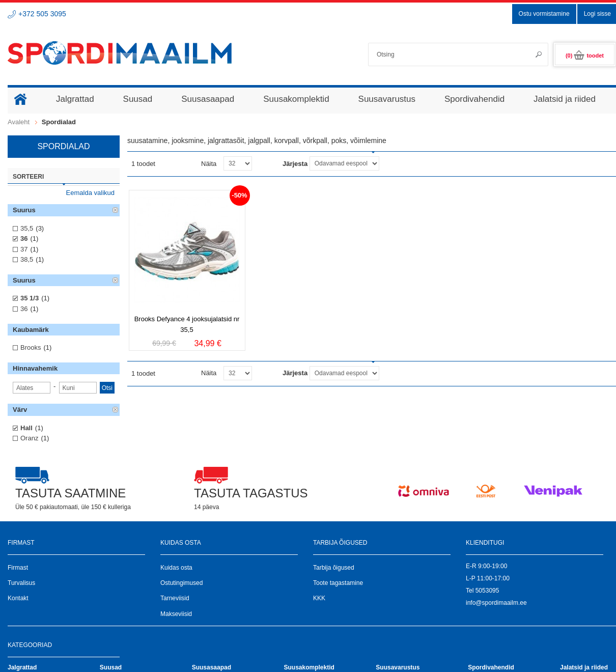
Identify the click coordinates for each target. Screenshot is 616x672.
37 (24, 249)
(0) (585, 55)
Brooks (31, 347)
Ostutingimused (181, 583)
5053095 (487, 591)
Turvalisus (21, 583)
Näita (209, 164)
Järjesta (295, 164)
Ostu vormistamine (544, 14)
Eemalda (116, 210)
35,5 (27, 228)
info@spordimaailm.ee (496, 603)
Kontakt (18, 598)
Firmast (18, 568)
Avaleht (19, 122)
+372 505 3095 (42, 14)
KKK (319, 598)
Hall (26, 428)
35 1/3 (30, 298)
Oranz (29, 438)
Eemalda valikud (90, 193)
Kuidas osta (176, 568)
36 (24, 239)
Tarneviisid (175, 598)
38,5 (27, 259)
